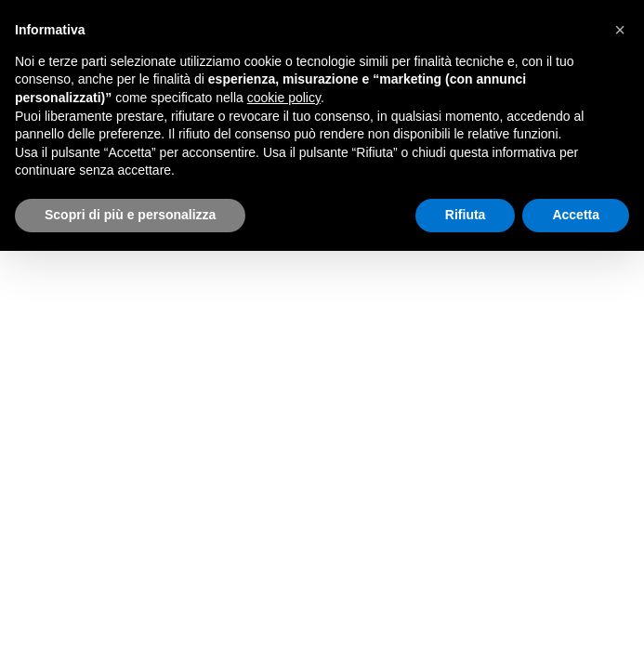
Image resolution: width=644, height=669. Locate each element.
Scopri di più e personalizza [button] (130, 215)
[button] (620, 30)
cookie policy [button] (284, 98)
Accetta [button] (576, 215)
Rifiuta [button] (466, 215)
